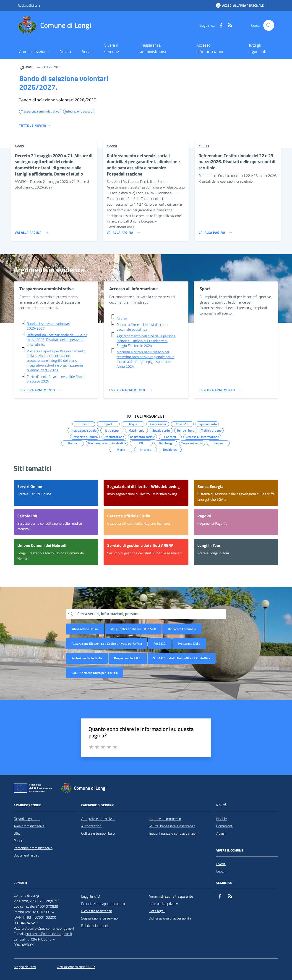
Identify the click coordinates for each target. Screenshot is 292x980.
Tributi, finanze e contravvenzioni (173, 833)
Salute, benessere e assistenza (172, 826)
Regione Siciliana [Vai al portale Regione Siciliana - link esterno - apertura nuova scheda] (29, 5)
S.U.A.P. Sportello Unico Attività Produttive (182, 658)
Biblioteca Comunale (182, 629)
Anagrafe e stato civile (98, 819)
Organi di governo (27, 819)
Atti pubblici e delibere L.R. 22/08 (133, 629)
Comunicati (225, 826)
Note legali (157, 911)
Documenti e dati (27, 855)
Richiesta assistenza (97, 911)
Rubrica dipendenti (95, 925)
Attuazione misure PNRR (76, 967)
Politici (19, 841)
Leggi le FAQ (91, 896)
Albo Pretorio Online (85, 629)
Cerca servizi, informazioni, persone (108, 614)
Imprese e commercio (165, 819)
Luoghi (221, 871)
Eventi (221, 864)
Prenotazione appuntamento (103, 904)
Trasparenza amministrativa (153, 48)
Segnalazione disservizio (99, 918)
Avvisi (221, 833)
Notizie (222, 819)
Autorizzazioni (92, 826)
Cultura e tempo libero (98, 833)
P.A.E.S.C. (160, 643)
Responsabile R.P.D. (128, 658)
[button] (242, 5)
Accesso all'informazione (210, 48)
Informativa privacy (163, 904)
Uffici (17, 833)
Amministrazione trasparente (171, 896)
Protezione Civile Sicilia (87, 658)
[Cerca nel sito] (269, 25)
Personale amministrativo (33, 848)
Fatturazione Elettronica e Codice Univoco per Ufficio (107, 643)
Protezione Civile (189, 643)
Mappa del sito (25, 967)
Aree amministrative (29, 826)
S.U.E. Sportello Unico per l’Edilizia (95, 673)
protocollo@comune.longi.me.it (49, 934)
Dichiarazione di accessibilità (170, 918)
